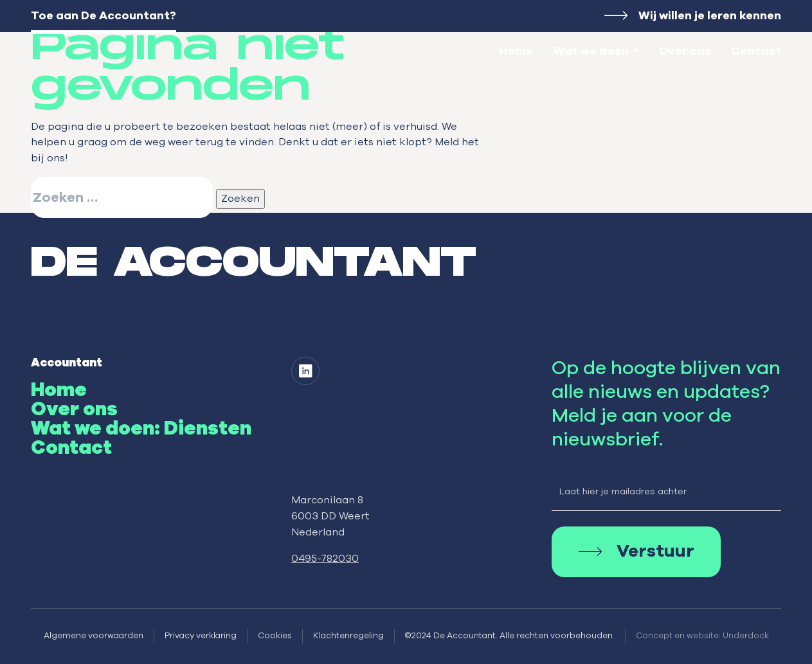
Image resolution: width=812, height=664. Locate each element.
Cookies (275, 636)
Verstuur (655, 552)
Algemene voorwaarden (94, 636)
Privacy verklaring (201, 636)
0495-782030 (325, 559)
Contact (756, 51)
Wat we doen (591, 51)
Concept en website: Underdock (702, 636)
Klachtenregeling (348, 636)
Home (516, 51)
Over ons (685, 51)
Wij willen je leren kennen (710, 16)
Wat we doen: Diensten (141, 429)
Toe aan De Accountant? (104, 16)
